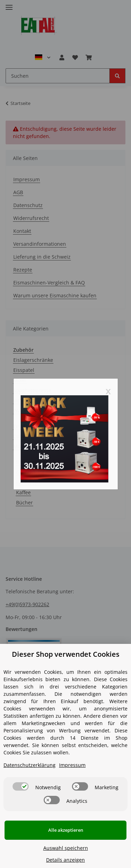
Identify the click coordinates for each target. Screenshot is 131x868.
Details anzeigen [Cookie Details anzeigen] (65, 860)
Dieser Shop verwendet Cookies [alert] (66, 654)
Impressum (72, 765)
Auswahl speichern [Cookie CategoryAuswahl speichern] (66, 848)
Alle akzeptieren (66, 830)
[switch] (21, 786)
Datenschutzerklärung (30, 765)
